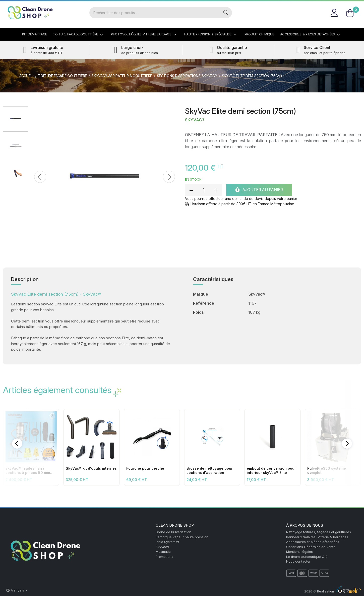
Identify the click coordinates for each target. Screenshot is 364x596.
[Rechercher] (154, 13)
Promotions (164, 557)
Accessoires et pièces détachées (313, 542)
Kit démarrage (35, 34)
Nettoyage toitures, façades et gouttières (319, 532)
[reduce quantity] (191, 190)
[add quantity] (216, 190)
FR (355, 6)
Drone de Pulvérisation (173, 532)
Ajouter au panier (261, 190)
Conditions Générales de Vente (311, 547)
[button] (17, 444)
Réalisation (339, 591)
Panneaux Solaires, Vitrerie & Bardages (317, 537)
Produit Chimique (259, 34)
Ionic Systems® (168, 542)
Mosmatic (163, 552)
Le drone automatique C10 (307, 557)
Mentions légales (299, 552)
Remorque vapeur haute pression (182, 537)
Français (16, 590)
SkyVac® (195, 120)
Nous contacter (298, 561)
